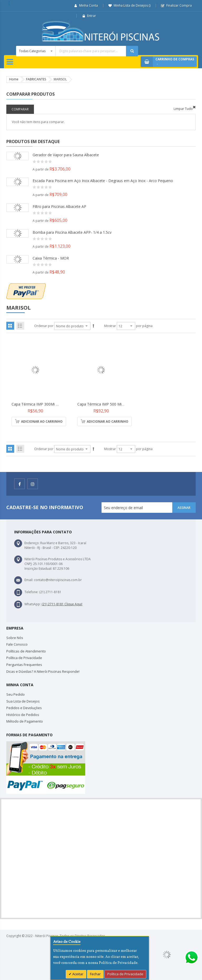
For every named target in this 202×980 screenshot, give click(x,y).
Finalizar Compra (179, 5)
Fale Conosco (17, 644)
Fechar (95, 974)
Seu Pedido (16, 694)
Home (14, 79)
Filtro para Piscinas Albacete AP (59, 206)
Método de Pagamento (25, 721)
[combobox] (77, 51)
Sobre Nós (15, 638)
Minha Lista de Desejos (132, 5)
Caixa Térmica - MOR (51, 258)
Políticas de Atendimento (26, 651)
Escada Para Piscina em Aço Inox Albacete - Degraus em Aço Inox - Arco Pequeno (103, 181)
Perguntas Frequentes (24, 665)
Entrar (92, 16)
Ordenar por (44, 326)
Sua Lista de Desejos (23, 701)
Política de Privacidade (24, 658)
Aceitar (77, 974)
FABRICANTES (36, 79)
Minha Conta (89, 5)
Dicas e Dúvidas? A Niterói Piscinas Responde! (43, 671)
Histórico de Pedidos (23, 715)
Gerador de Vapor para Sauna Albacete (66, 155)
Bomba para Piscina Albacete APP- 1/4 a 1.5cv (72, 232)
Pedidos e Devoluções (24, 708)
